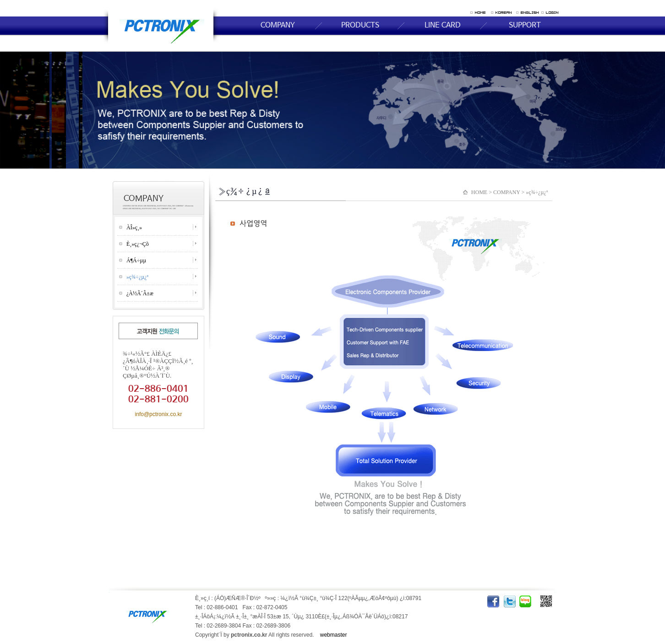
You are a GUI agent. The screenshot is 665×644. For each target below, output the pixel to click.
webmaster (334, 635)
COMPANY (278, 25)
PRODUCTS (360, 25)
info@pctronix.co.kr (159, 414)
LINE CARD (443, 25)
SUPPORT (525, 25)
